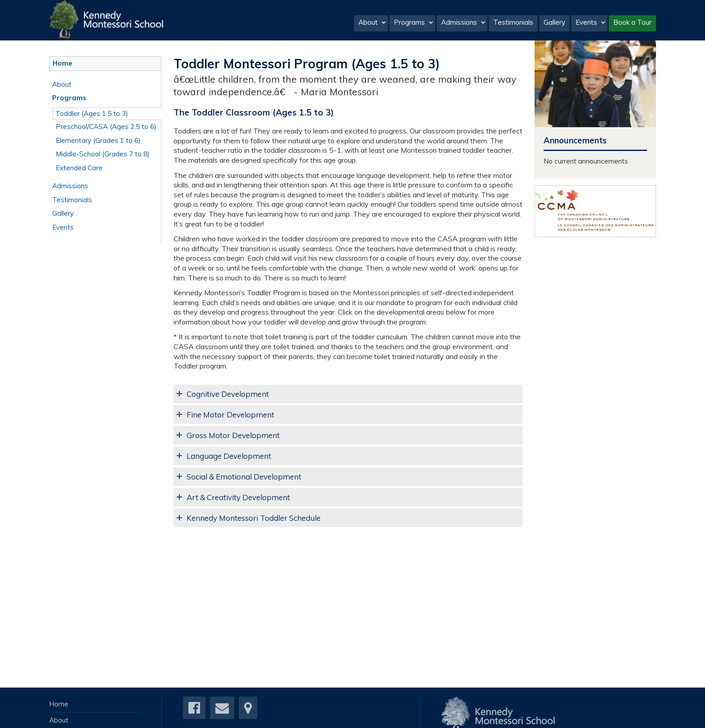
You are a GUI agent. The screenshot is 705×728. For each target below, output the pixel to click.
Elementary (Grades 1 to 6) (98, 140)
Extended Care (79, 168)
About (372, 22)
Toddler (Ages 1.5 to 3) (92, 113)
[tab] (348, 394)
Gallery (554, 22)
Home (62, 63)
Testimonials (513, 22)
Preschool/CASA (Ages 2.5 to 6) (106, 127)
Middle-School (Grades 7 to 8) (103, 154)
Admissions (463, 22)
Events (591, 22)
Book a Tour (632, 22)
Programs (414, 22)
